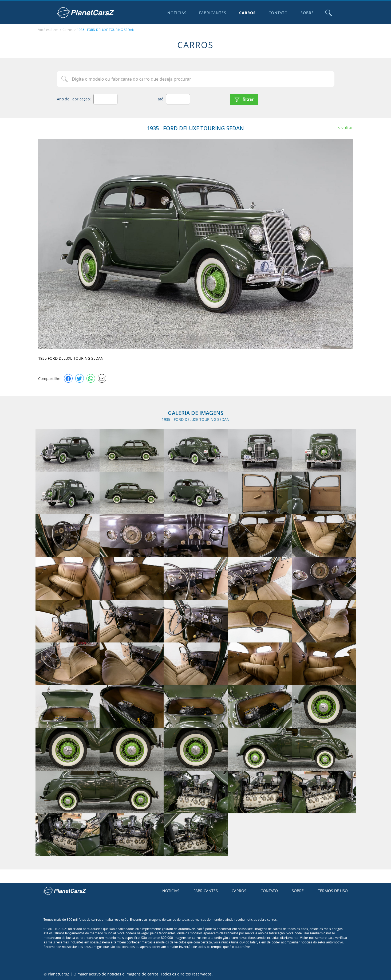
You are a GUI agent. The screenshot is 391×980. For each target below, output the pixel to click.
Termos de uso (333, 890)
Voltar (347, 127)
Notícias (176, 13)
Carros (247, 13)
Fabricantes (212, 13)
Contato (278, 13)
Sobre (307, 13)
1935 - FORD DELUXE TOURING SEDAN (106, 30)
